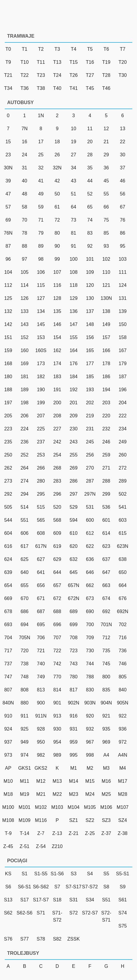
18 (57, 142)
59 (41, 207)
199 (41, 403)
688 (57, 611)
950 (41, 742)
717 (8, 651)
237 (41, 442)
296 (57, 494)
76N (8, 233)
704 (8, 638)
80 (57, 233)
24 (25, 155)
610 (74, 533)
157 (106, 337)
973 (8, 755)
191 (57, 390)
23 (8, 155)
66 (106, 207)
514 (25, 507)
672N (73, 598)
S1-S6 (57, 874)
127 (41, 298)
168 (8, 363)
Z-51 (25, 846)
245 (90, 442)
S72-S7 (90, 913)
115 (41, 285)
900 (41, 703)
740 (41, 664)
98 (41, 259)
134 (41, 311)
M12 (41, 781)
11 (90, 129)
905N (122, 703)
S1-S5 (41, 874)
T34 (8, 88)
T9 (8, 62)
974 (25, 755)
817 (74, 690)
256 (90, 455)
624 (8, 559)
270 (90, 468)
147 (74, 324)
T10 (25, 62)
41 (41, 181)
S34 (90, 900)
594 (74, 520)
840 (123, 690)
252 (25, 455)
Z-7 (41, 833)
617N (41, 546)
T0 (8, 49)
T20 (123, 62)
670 (25, 598)
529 (74, 507)
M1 (73, 768)
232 (106, 429)
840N (8, 703)
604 (8, 533)
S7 (57, 887)
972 (123, 742)
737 (8, 664)
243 (74, 442)
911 (25, 716)
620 (74, 546)
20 (90, 142)
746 (123, 664)
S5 (106, 874)
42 (57, 181)
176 (74, 363)
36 (106, 168)
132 (8, 311)
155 (74, 337)
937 (8, 742)
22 (123, 142)
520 (57, 507)
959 (74, 742)
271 (106, 468)
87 (8, 246)
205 (8, 416)
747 (8, 677)
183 (57, 377)
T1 (25, 49)
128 (57, 298)
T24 (57, 75)
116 (57, 285)
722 (57, 651)
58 (25, 207)
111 (123, 272)
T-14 (24, 833)
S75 (122, 926)
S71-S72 (57, 916)
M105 (90, 807)
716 (123, 638)
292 (8, 494)
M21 (41, 794)
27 (74, 155)
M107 (122, 807)
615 (123, 533)
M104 (73, 807)
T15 (74, 62)
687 (41, 611)
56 (123, 194)
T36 (25, 88)
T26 (74, 75)
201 (74, 403)
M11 (25, 781)
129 (74, 298)
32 (41, 168)
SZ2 (90, 820)
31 (25, 168)
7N (24, 129)
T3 (57, 49)
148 (90, 324)
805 (123, 677)
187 (123, 377)
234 (123, 429)
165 (90, 350)
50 (57, 194)
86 (123, 233)
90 (57, 246)
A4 (106, 755)
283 (57, 481)
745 (106, 664)
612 (90, 533)
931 (74, 729)
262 (8, 468)
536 (106, 507)
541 (123, 507)
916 (74, 716)
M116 (41, 820)
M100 (8, 807)
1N (41, 116)
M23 (74, 794)
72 (57, 220)
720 (25, 651)
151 (8, 337)
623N (122, 546)
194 (106, 390)
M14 (74, 781)
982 (41, 755)
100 (74, 259)
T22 (25, 75)
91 (74, 246)
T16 (90, 62)
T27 (90, 75)
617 (25, 546)
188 (8, 390)
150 (123, 324)
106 (41, 272)
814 (57, 690)
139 (123, 311)
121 (106, 285)
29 (106, 155)
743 (74, 664)
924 (8, 729)
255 (74, 455)
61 (57, 207)
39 (8, 181)
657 (57, 585)
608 (41, 533)
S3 (74, 874)
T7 (123, 49)
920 (90, 716)
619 (57, 546)
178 (106, 363)
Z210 (57, 846)
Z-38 (123, 833)
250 (8, 455)
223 (8, 429)
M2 (90, 768)
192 (74, 390)
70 (25, 220)
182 (41, 377)
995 (74, 755)
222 (123, 416)
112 (8, 285)
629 (57, 559)
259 (106, 455)
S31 (73, 900)
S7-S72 (90, 887)
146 (57, 324)
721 (41, 651)
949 (25, 742)
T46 (106, 88)
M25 (106, 794)
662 (90, 585)
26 (57, 155)
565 (41, 520)
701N (106, 625)
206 (25, 416)
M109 (24, 820)
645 (74, 572)
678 (8, 611)
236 (25, 442)
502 (123, 494)
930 (57, 729)
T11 (41, 62)
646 (90, 572)
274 (25, 481)
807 (8, 690)
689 (74, 611)
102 (106, 259)
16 (25, 142)
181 (25, 377)
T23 (41, 75)
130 (90, 298)
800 (106, 677)
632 (74, 559)
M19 (25, 794)
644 (57, 572)
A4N (123, 755)
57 (8, 207)
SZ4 (123, 820)
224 (25, 429)
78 (25, 233)
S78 (41, 939)
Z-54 (41, 846)
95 (123, 246)
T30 (123, 75)
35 (90, 168)
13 (123, 129)
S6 (8, 887)
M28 (123, 794)
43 (74, 181)
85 (106, 233)
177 (90, 363)
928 (41, 729)
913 (57, 716)
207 (41, 416)
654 (8, 585)
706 (41, 638)
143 (25, 324)
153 (41, 337)
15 (8, 142)
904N (106, 703)
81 (74, 233)
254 (57, 455)
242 (57, 442)
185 (90, 377)
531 (90, 507)
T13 (57, 62)
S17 (24, 900)
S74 (122, 913)
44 (90, 181)
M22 (57, 794)
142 (8, 324)
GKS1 (25, 768)
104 (8, 272)
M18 (8, 794)
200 (57, 403)
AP (8, 768)
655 (25, 585)
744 (90, 664)
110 (106, 272)
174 (57, 363)
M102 (41, 807)
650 (123, 572)
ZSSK (74, 939)
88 (25, 246)
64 (74, 207)
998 (90, 755)
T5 (90, 49)
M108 (8, 820)
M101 (24, 807)
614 (106, 533)
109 (90, 272)
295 (41, 494)
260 (123, 455)
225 (41, 429)
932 (90, 729)
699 (74, 625)
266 (41, 468)
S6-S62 (41, 887)
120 (90, 285)
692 (106, 611)
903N (90, 703)
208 (57, 416)
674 (106, 598)
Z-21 (74, 833)
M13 (57, 781)
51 (74, 194)
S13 (8, 900)
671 (41, 598)
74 (90, 220)
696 (57, 625)
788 (90, 677)
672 (57, 598)
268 (57, 468)
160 (25, 350)
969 (106, 742)
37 (123, 168)
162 (57, 350)
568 (57, 520)
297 (74, 494)
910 (8, 716)
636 (90, 559)
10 (74, 129)
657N (73, 585)
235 (8, 442)
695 (41, 625)
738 (25, 664)
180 (8, 377)
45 (106, 181)
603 (123, 520)
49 (41, 194)
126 (25, 298)
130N (106, 298)
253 (41, 455)
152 (25, 337)
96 (8, 259)
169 (25, 363)
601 (106, 520)
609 (57, 533)
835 (106, 690)
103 (123, 259)
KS (8, 874)
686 (25, 611)
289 (123, 481)
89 (41, 246)
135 (57, 311)
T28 (106, 75)
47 (8, 194)
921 (106, 716)
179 (123, 363)
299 (106, 494)
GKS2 (41, 768)
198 (25, 403)
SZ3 (106, 820)
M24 (90, 794)
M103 (57, 807)
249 (123, 442)
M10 (8, 781)
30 (123, 155)
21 (106, 142)
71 (41, 220)
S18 (57, 900)
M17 (123, 781)
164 (74, 350)
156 (90, 337)
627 (41, 559)
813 (41, 690)
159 (8, 350)
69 (8, 220)
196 (123, 390)
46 (123, 181)
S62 (8, 913)
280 (41, 481)
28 (90, 155)
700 (90, 625)
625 (25, 559)
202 (90, 403)
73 (74, 220)
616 (8, 546)
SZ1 (74, 820)
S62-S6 (25, 913)
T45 (90, 88)
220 (106, 416)
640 (25, 572)
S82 (57, 939)
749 (41, 677)
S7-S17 (74, 887)
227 (57, 429)
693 (8, 625)
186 (106, 377)
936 (123, 729)
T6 (106, 49)
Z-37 (106, 833)
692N (122, 611)
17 (41, 142)
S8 (106, 887)
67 (123, 207)
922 (123, 716)
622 (90, 546)
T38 (41, 88)
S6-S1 (24, 887)
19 (74, 142)
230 (74, 429)
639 (8, 572)
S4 (90, 874)
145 (41, 324)
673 (90, 598)
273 (8, 481)
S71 (41, 913)
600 (90, 520)
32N (57, 168)
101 (90, 259)
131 (123, 298)
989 (57, 755)
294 (25, 494)
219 (90, 416)
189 (25, 390)
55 (106, 194)
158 (123, 337)
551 (25, 520)
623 (106, 546)
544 (8, 520)
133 (25, 311)
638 (123, 559)
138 (106, 311)
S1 (25, 874)
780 (74, 677)
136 (74, 311)
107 (57, 272)
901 (57, 703)
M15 (90, 781)
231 (90, 429)
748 (25, 677)
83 (90, 233)
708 (74, 638)
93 (106, 246)
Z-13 (57, 833)
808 (25, 690)
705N (24, 638)
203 (106, 403)
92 (90, 246)
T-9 (8, 833)
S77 (24, 939)
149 (106, 324)
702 (123, 625)
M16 (106, 781)
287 (90, 481)
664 (123, 585)
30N (8, 168)
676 (123, 598)
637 (106, 559)
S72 (73, 913)
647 (106, 572)
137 (90, 311)
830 (90, 690)
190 (41, 390)
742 (57, 664)
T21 (8, 75)
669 (8, 598)
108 (74, 272)
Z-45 (8, 846)
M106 (106, 807)
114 (25, 285)
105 (25, 272)
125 (8, 298)
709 (90, 638)
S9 (123, 887)
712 (106, 638)
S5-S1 (122, 874)
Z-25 (90, 833)
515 (41, 507)
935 (106, 729)
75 (106, 220)
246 (106, 442)
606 (25, 533)
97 (25, 259)
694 (25, 625)
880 (25, 703)
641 (41, 572)
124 (123, 285)
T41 (74, 88)
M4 (122, 768)
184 (74, 377)
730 (90, 651)
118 (74, 285)
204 (123, 403)
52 (90, 194)
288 (106, 481)
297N (90, 494)
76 (123, 220)
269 (74, 468)
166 (106, 350)
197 (8, 403)
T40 (57, 88)
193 (90, 390)
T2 (41, 49)
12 (106, 129)
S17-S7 (41, 900)
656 (41, 585)
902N (73, 703)
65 (90, 207)
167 (123, 350)
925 (25, 729)
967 (90, 742)
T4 (74, 49)
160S (41, 350)
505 (8, 507)
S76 (8, 939)
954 (57, 742)
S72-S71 (106, 916)
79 (41, 233)
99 (57, 259)
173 (41, 363)
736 (123, 651)
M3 (106, 768)
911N (41, 716)
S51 (106, 900)
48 (25, 194)
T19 (106, 62)
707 (57, 638)
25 (41, 155)
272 (123, 468)
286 (74, 481)
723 (74, 651)
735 (106, 651)
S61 (122, 900)
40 (25, 181)
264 (25, 468)
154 (57, 337)
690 (90, 611)
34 (74, 168)
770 (57, 677)
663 (106, 585)
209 (74, 416)
